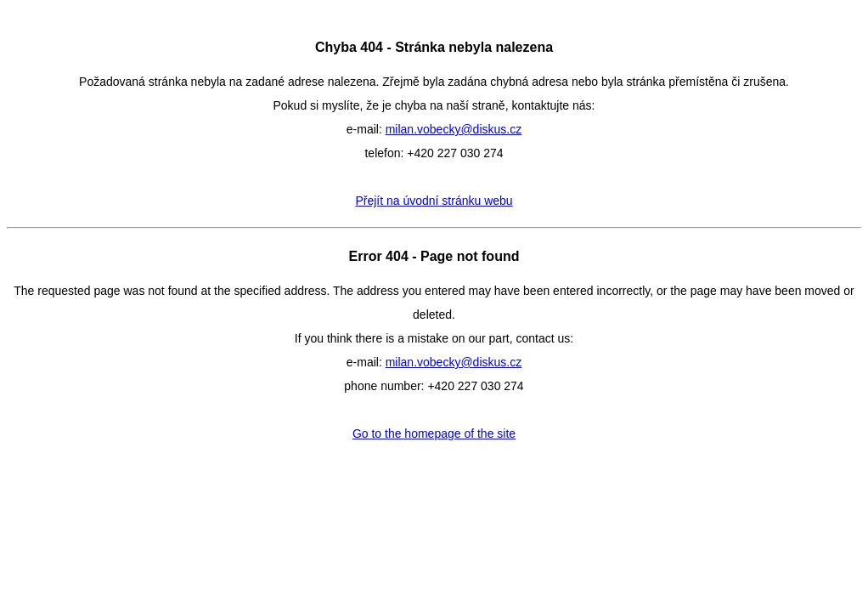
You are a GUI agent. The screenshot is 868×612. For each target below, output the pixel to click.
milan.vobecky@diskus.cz (454, 129)
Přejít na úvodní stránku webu (434, 201)
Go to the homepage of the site (434, 433)
